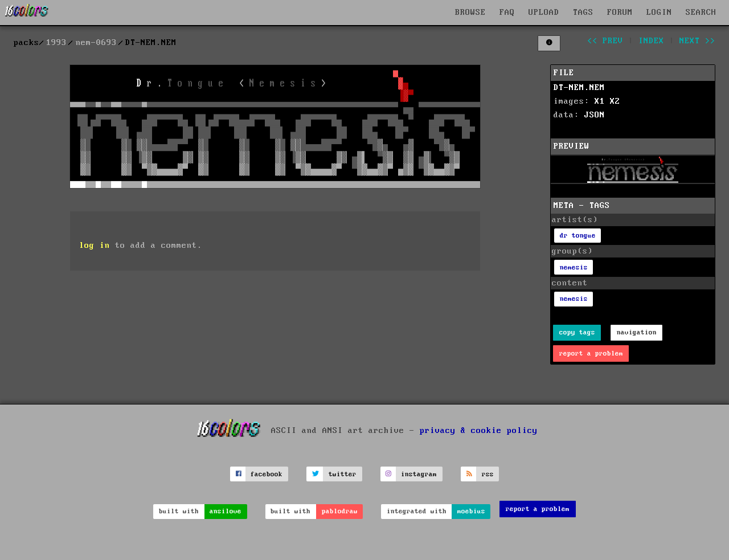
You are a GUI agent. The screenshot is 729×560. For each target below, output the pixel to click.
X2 (615, 101)
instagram (419, 474)
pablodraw (340, 511)
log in (95, 246)
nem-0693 (96, 43)
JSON (595, 115)
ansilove (226, 511)
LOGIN (659, 13)
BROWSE (470, 13)
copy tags (577, 332)
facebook (267, 474)
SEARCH (701, 13)
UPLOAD (544, 13)
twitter (343, 474)
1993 (56, 43)
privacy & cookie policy (479, 431)
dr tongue (578, 236)
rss (488, 474)
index (651, 41)
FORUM (620, 13)
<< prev (605, 41)
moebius (471, 511)
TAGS (583, 13)
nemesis (574, 267)
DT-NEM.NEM (579, 88)
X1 (600, 101)
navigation (637, 332)
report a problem (591, 353)
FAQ (507, 13)
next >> (697, 41)
